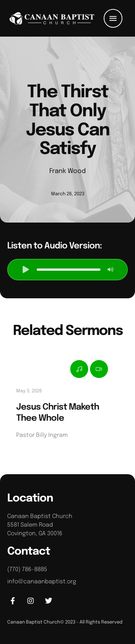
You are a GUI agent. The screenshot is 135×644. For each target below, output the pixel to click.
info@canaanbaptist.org (42, 582)
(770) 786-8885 (27, 570)
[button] (113, 18)
